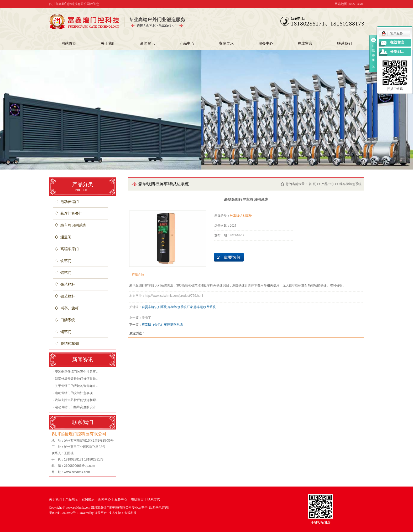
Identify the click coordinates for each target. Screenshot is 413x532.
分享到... (397, 52)
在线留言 (305, 43)
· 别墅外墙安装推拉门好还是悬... (76, 379)
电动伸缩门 (70, 202)
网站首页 (69, 43)
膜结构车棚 (70, 344)
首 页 (312, 184)
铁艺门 (66, 261)
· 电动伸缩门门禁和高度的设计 (75, 407)
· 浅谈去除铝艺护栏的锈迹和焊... (76, 400)
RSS (352, 4)
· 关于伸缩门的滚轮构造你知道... (76, 386)
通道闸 (66, 237)
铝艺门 (66, 273)
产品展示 (72, 499)
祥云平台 (101, 513)
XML (361, 4)
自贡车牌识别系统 (154, 307)
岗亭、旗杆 (70, 308)
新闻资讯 (148, 43)
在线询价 (229, 257)
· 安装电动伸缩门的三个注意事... (76, 372)
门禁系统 (68, 320)
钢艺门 (66, 332)
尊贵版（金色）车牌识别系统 (162, 325)
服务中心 (266, 43)
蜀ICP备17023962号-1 (64, 513)
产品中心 (187, 43)
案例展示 (226, 43)
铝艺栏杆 (68, 296)
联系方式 (154, 499)
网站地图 (341, 4)
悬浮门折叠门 (71, 214)
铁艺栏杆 (68, 285)
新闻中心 (104, 499)
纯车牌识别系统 (73, 225)
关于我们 (108, 43)
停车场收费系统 (205, 307)
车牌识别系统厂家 (180, 307)
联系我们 (344, 43)
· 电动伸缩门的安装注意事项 (73, 393)
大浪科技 (130, 513)
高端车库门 (70, 249)
